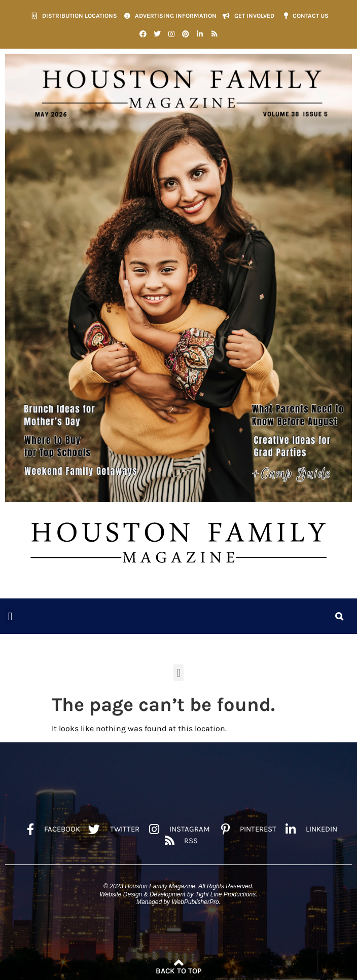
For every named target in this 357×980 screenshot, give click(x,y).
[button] (10, 616)
